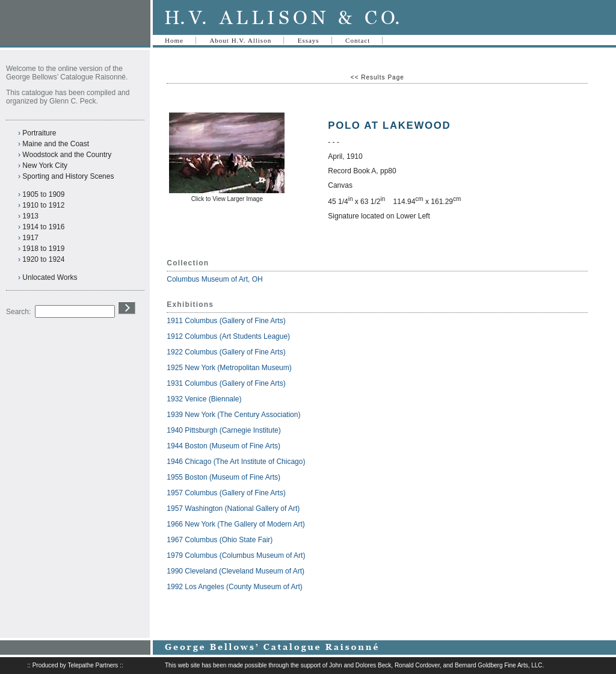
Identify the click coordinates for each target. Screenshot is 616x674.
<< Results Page (377, 77)
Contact (358, 40)
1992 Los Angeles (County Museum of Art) (234, 587)
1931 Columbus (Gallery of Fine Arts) (226, 383)
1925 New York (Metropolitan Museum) (229, 368)
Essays (309, 40)
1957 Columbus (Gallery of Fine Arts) (226, 493)
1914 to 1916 (43, 227)
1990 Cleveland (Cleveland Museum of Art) (236, 571)
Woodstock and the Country (67, 155)
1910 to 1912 (43, 205)
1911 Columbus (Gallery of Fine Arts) (226, 321)
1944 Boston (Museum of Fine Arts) (223, 446)
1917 (30, 238)
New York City (45, 165)
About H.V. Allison (240, 40)
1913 (30, 216)
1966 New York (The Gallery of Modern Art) (236, 524)
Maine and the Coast (56, 144)
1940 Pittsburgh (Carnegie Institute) (223, 430)
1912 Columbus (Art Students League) (228, 336)
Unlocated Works (50, 277)
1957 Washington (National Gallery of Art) (233, 509)
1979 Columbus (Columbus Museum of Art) (236, 555)
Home (174, 40)
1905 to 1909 (43, 194)
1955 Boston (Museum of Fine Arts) (223, 477)
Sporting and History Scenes (68, 176)
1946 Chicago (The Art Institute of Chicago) (236, 462)
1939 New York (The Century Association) (233, 415)
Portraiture (39, 133)
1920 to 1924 (43, 259)
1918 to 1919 (43, 249)
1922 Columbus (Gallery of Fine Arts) (226, 352)
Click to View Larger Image (227, 199)
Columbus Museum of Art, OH (214, 279)
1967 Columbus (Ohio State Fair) (220, 540)
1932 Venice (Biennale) (204, 399)
